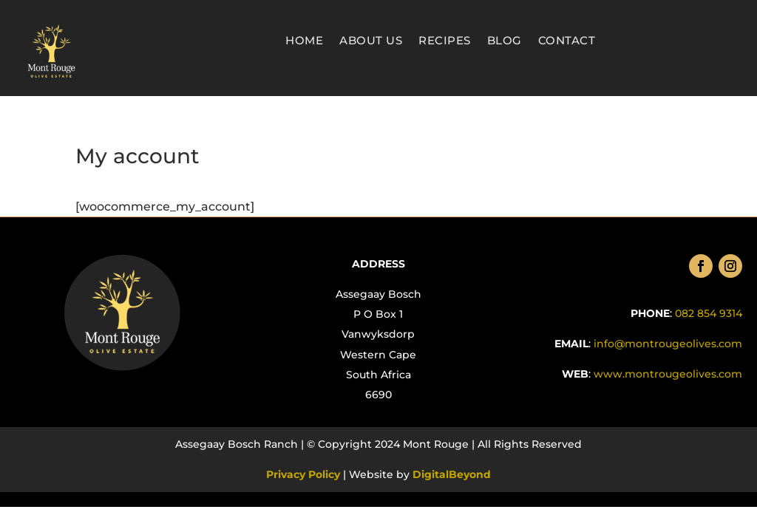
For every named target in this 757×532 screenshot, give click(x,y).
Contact (567, 41)
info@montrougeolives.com (668, 344)
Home (304, 41)
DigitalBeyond (450, 474)
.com (666, 374)
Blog (505, 41)
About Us (371, 41)
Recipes (445, 41)
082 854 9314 (709, 313)
